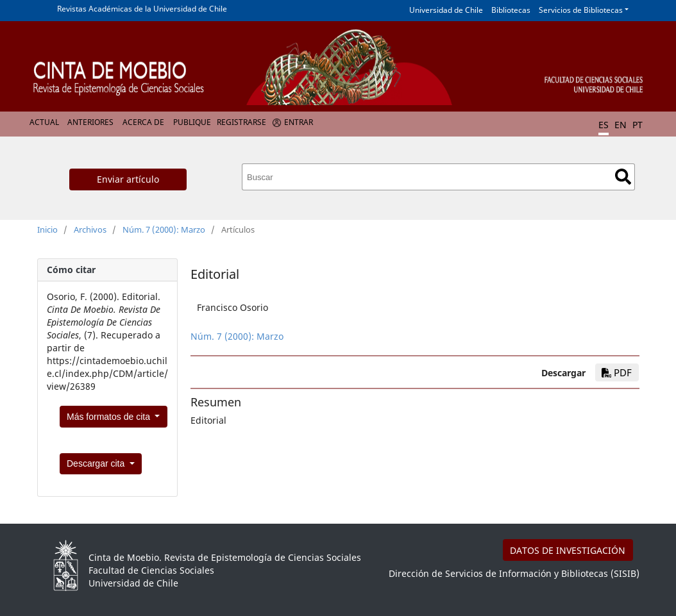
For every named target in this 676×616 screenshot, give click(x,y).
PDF (617, 372)
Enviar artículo (128, 179)
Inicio (47, 229)
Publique (192, 122)
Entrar (299, 122)
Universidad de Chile (446, 10)
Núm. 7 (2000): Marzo (164, 229)
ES (604, 125)
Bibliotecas (511, 10)
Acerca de (143, 122)
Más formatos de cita (110, 417)
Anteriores (90, 122)
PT (638, 125)
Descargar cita (97, 463)
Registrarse (241, 122)
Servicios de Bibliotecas (581, 10)
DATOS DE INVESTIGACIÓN (568, 550)
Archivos (90, 229)
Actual (44, 122)
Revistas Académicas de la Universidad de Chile (142, 9)
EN (621, 125)
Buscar (623, 177)
